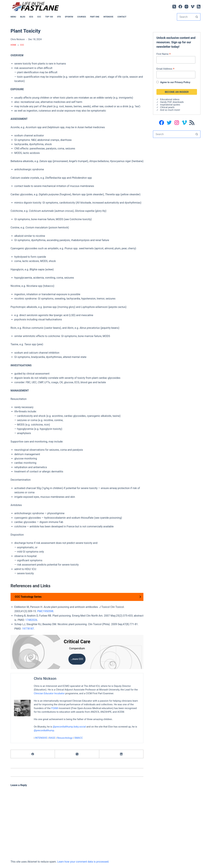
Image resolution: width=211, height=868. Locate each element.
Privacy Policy (182, 82)
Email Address (165, 69)
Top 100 (49, 17)
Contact (122, 17)
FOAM (55, 708)
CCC (39, 17)
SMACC (79, 738)
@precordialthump (44, 730)
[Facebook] (180, 7)
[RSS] (199, 7)
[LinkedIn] (121, 754)
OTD (59, 17)
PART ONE (95, 17)
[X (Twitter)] (174, 7)
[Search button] (197, 17)
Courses (82, 17)
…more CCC (77, 659)
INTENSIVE (108, 17)
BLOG (23, 17)
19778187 (28, 629)
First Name (164, 54)
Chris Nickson (45, 679)
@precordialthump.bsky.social (69, 727)
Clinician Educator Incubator (49, 693)
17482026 (31, 620)
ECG (31, 17)
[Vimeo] (193, 7)
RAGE (52, 738)
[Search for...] (185, 17)
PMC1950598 (45, 611)
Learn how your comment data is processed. (83, 862)
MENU (13, 17)
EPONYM (69, 17)
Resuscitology (65, 738)
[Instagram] (186, 7)
